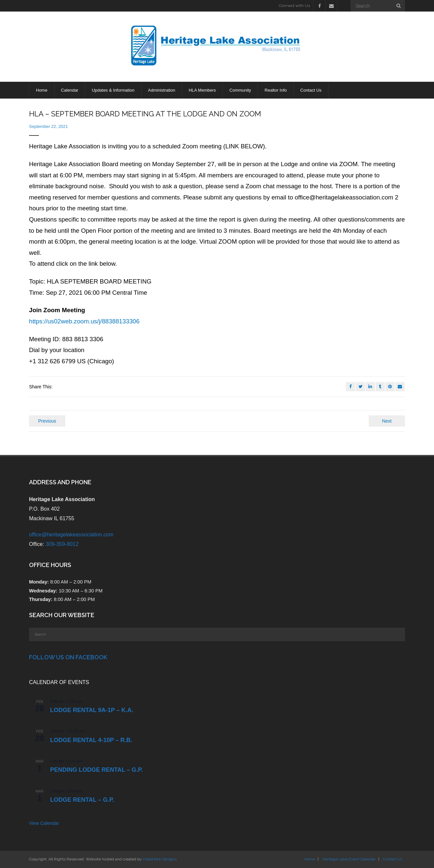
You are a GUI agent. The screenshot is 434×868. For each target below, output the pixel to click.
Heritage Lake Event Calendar (349, 859)
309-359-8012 (62, 544)
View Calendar (44, 823)
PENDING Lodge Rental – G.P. (96, 770)
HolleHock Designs (160, 859)
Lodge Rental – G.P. (82, 800)
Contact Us (393, 859)
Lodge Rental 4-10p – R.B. (91, 740)
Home (310, 859)
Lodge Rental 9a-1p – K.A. (92, 710)
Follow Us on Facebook (68, 657)
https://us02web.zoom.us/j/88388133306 (84, 321)
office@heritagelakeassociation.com (71, 535)
